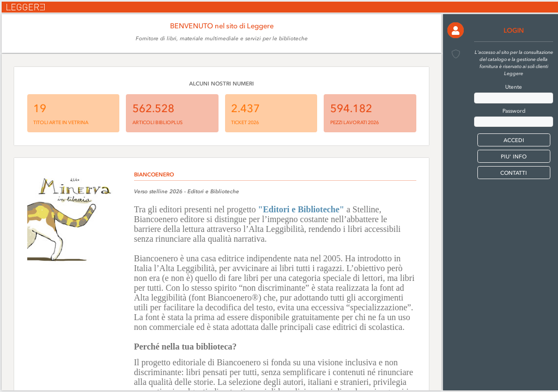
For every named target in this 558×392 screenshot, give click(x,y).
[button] (455, 30)
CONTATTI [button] (514, 173)
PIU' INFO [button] (514, 157)
